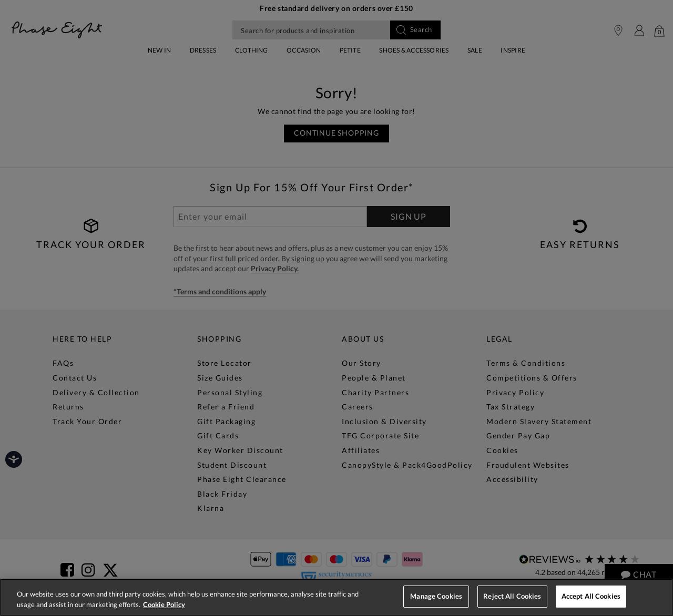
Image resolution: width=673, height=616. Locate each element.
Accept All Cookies (591, 596)
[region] (336, 597)
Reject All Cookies (512, 596)
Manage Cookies (436, 596)
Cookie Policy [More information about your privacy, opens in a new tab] (164, 604)
